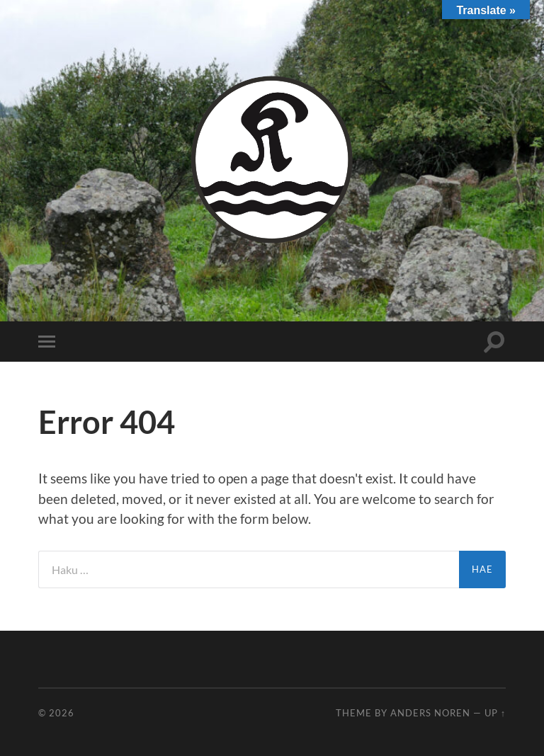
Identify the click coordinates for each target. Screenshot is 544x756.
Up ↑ (495, 713)
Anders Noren (430, 713)
